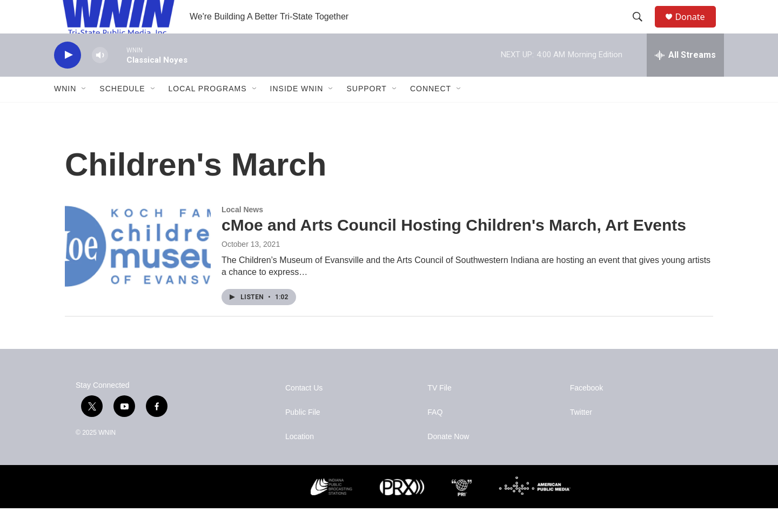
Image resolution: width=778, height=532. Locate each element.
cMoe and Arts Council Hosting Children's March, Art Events (454, 249)
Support (366, 112)
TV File (439, 412)
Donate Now (448, 460)
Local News (242, 233)
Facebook (586, 412)
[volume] (100, 79)
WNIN (65, 112)
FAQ (435, 436)
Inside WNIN (297, 112)
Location (300, 460)
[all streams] (685, 78)
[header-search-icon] (642, 29)
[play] (68, 79)
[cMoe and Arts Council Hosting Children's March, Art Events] (138, 270)
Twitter (581, 436)
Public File (303, 436)
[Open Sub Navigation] (84, 112)
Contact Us (304, 412)
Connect (431, 112)
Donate (696, 28)
